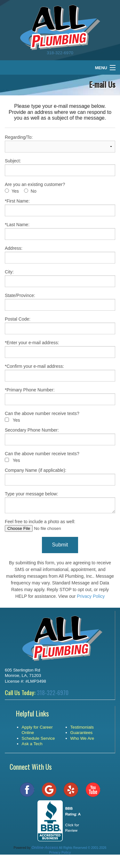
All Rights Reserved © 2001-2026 (83, 848)
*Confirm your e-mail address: (60, 373)
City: (60, 278)
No (34, 191)
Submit (60, 545)
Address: (60, 255)
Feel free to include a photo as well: (60, 525)
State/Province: (60, 302)
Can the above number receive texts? (42, 413)
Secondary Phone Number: (60, 436)
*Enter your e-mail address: (60, 349)
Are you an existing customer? (35, 184)
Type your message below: (60, 502)
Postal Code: (60, 325)
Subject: (60, 167)
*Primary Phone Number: (60, 396)
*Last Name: (60, 231)
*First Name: (60, 207)
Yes (15, 191)
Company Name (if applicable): (60, 477)
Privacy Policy (91, 596)
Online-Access (45, 848)
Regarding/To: (60, 144)
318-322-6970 (60, 53)
